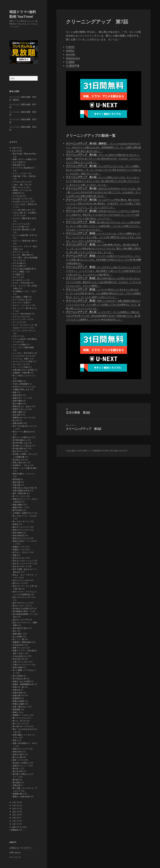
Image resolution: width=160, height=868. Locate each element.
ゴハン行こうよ (19, 364)
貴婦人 (15, 712)
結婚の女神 (17, 693)
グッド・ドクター (20, 173)
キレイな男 (17, 162)
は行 (14, 812)
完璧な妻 (16, 485)
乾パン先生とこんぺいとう (24, 375)
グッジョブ (17, 322)
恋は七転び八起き (20, 628)
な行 (14, 809)
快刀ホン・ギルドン (21, 552)
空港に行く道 (18, 687)
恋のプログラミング (21, 603)
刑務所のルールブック (22, 418)
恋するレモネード (20, 566)
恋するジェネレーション (23, 561)
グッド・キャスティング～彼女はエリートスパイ (25, 326)
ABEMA (70, 51)
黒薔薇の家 (17, 794)
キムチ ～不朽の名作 (21, 283)
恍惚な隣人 (17, 634)
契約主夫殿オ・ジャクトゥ (24, 474)
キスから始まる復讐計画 (23, 269)
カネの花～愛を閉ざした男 (24, 229)
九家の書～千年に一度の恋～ (25, 176)
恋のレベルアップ (20, 606)
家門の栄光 (17, 510)
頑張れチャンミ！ (20, 766)
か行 (14, 151)
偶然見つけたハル (20, 409)
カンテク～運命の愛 (21, 255)
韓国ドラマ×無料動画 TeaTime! (23, 14)
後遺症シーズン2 (20, 549)
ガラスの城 (17, 263)
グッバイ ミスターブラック (24, 331)
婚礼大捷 (16, 482)
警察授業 (16, 709)
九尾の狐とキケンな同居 (23, 370)
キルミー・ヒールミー (22, 305)
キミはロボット (19, 280)
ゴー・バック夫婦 (20, 367)
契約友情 (16, 479)
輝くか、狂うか (19, 721)
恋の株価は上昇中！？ (22, 611)
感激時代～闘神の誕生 (22, 642)
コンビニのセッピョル (22, 356)
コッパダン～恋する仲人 (23, 353)
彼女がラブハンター (21, 530)
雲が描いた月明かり (21, 763)
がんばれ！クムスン (21, 201)
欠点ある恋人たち (20, 656)
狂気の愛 (16, 165)
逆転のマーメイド (20, 749)
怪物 (15, 555)
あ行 (14, 148)
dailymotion (73, 58)
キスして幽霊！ (19, 272)
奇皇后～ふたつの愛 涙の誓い (25, 468)
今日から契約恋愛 (20, 384)
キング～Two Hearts (22, 314)
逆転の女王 (17, 752)
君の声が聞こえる (20, 443)
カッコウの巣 (18, 227)
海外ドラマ (17, 827)
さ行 (14, 802)
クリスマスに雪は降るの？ (24, 168)
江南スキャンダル (20, 662)
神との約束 (17, 676)
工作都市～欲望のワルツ (23, 513)
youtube (71, 54)
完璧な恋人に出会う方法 (23, 488)
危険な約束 (17, 423)
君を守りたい (18, 451)
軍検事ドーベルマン (21, 715)
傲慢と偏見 (17, 412)
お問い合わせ (15, 852)
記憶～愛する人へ (20, 707)
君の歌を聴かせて (20, 448)
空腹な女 (16, 690)
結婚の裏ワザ (18, 695)
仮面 (15, 392)
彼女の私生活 (18, 535)
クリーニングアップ (21, 319)
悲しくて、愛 (18, 639)
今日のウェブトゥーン (22, 387)
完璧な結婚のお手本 (21, 491)
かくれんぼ (17, 196)
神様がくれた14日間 (21, 681)
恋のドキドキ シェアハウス (24, 597)
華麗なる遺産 (18, 704)
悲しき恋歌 (17, 636)
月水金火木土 (18, 645)
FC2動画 (70, 62)
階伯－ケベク (18, 760)
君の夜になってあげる (22, 446)
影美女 (15, 524)
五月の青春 (17, 381)
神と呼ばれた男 (19, 679)
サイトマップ (15, 857)
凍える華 (16, 415)
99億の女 (17, 193)
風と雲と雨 (17, 771)
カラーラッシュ (19, 252)
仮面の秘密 (17, 401)
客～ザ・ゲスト (19, 496)
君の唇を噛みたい (20, 440)
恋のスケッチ (18, 583)
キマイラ (16, 277)
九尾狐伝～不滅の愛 (21, 373)
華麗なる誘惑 (18, 701)
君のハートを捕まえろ (22, 437)
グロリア (16, 336)
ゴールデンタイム (20, 182)
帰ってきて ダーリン (21, 521)
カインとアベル (19, 224)
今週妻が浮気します (21, 389)
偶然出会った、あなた (22, 406)
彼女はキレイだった (21, 538)
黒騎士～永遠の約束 (21, 796)
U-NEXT (70, 47)
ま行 (14, 815)
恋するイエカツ (19, 558)
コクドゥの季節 (19, 345)
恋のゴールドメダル (21, 580)
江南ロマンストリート (22, 665)
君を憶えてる (18, 460)
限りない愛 (17, 757)
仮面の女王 (17, 395)
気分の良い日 (18, 659)
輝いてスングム (19, 718)
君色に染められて (20, 462)
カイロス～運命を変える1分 (24, 218)
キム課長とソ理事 (20, 297)
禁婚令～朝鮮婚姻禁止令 (23, 684)
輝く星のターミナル (21, 726)
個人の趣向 (17, 404)
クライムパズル (19, 316)
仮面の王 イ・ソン (20, 398)
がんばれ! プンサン (21, 199)
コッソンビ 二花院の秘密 (23, 347)
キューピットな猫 (20, 302)
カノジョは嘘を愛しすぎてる (25, 235)
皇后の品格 (17, 667)
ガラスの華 (17, 266)
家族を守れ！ (18, 507)
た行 (14, 805)
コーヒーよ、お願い (21, 359)
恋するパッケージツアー (23, 564)
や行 (14, 818)
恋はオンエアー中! (20, 620)
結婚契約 (16, 698)
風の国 (15, 780)
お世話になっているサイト (21, 848)
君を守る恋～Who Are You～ (25, 154)
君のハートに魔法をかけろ (24, 432)
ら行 (14, 821)
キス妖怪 (16, 274)
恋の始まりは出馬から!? (23, 608)
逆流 (15, 740)
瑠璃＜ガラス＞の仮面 (22, 159)
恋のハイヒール (19, 187)
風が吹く (16, 768)
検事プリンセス (19, 648)
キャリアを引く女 (20, 300)
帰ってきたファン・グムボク (25, 516)
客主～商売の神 (19, 493)
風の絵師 (16, 782)
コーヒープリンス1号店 (23, 361)
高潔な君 (16, 785)
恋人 (15, 631)
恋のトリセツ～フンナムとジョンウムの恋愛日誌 (25, 593)
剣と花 (15, 420)
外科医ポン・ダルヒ (21, 465)
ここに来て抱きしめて (22, 210)
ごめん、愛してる (20, 185)
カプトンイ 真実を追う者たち (25, 241)
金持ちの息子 (18, 754)
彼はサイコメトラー (21, 527)
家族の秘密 (17, 505)
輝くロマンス (18, 724)
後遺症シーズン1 (20, 547)
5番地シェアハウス (21, 190)
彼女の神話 (17, 533)
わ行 (14, 824)
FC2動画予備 (73, 65)
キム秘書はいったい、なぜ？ (25, 291)
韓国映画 (15, 830)
